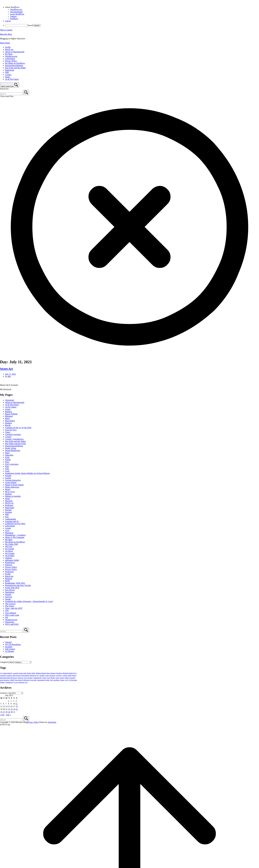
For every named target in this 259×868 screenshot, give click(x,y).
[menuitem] (132, 7)
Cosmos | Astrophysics (14, 439)
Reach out (9, 49)
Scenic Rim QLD (12, 588)
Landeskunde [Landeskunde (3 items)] (37, 678)
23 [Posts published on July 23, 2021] (12, 709)
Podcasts (9, 565)
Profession (9, 572)
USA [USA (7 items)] (66, 680)
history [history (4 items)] (74, 676)
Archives (4, 693)
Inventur (9, 512)
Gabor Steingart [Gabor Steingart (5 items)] (50, 676)
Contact (8, 75)
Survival (9, 597)
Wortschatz (10, 622)
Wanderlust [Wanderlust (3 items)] (9, 682)
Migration (9, 533)
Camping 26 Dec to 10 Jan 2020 (18, 428)
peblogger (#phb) (12, 560)
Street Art (6, 369)
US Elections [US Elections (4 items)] (73, 680)
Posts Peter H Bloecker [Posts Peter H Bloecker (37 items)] (22, 680)
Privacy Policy (11, 61)
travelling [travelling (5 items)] (56, 680)
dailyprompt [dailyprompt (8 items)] (17, 676)
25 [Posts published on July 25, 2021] (17, 709)
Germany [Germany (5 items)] (59, 676)
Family (8, 460)
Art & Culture (11, 407)
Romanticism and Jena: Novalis (18, 585)
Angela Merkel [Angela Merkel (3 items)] (7, 673)
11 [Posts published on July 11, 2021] (17, 704)
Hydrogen (9, 505)
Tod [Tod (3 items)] (51, 680)
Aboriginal (9, 400)
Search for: (5, 89)
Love (7, 530)
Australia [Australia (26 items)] (16, 673)
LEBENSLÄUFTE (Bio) (15, 524)
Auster (8, 409)
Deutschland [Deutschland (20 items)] (25, 676)
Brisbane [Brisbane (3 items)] (59, 673)
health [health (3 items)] (70, 676)
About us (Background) (15, 52)
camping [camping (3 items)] (9, 676)
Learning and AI (12, 521)
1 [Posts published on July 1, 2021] (9, 701)
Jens (7, 517)
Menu (5, 43)
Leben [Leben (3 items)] (44, 678)
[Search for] (11, 94)
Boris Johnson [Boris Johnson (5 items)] (51, 673)
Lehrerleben (10, 59)
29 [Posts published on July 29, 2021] (9, 712)
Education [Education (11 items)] (33, 676)
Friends (8, 476)
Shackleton (10, 592)
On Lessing (10, 553)
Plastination (10, 563)
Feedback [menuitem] (14, 19)
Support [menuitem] (13, 16)
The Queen (10, 606)
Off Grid (9, 547)
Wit (7, 617)
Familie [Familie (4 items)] (42, 676)
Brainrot (8, 423)
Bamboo (9, 412)
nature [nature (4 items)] (62, 678)
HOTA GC (9, 503)
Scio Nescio (10, 590)
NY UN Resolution (13, 644)
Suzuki (8, 599)
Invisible (9, 647)
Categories (4, 662)
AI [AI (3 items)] (1, 673)
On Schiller (10, 556)
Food (7, 471)
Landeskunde (10, 519)
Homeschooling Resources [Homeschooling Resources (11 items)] (9, 678)
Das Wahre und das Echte (16, 444)
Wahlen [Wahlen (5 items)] (2, 682)
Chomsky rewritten (13, 434)
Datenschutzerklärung (14, 65)
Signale (8, 595)
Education (9, 455)
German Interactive (13, 480)
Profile (8, 47)
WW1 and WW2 (12, 624)
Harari (8, 489)
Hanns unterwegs (12, 487)
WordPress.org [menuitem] (16, 9)
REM (7, 581)
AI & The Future (12, 79)
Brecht (8, 425)
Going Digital (11, 482)
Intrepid (8, 510)
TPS (7, 611)
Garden (8, 478)
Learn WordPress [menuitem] (17, 14)
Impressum (10, 70)
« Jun (2, 715)
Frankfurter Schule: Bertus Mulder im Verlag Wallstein (27, 473)
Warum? (9, 642)
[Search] (26, 93)
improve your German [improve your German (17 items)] (25, 678)
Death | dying (11, 448)
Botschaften (10, 421)
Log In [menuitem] (8, 21)
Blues (7, 418)
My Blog (9, 54)
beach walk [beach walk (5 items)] (23, 673)
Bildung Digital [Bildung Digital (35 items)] (41, 673)
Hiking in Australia (13, 496)
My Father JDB (11, 544)
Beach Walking (11, 414)
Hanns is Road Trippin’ (15, 485)
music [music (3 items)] (58, 678)
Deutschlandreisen (13, 450)
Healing (8, 494)
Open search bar (7, 86)
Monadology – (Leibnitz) (15, 535)
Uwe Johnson (11, 613)
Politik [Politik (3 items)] (12, 680)
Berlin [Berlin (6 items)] (29, 673)
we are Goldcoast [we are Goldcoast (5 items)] (19, 682)
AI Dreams (10, 651)
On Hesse (9, 551)
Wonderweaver (11, 56)
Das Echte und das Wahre (16, 68)
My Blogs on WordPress (15, 63)
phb (9, 376)
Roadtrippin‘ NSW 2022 (15, 583)
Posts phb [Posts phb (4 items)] (33, 680)
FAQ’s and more (12, 464)
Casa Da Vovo (11, 430)
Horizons (9, 501)
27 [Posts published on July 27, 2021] (4, 712)
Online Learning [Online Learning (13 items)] (70, 678)
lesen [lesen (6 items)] (48, 678)
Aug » (8, 715)
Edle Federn (10, 649)
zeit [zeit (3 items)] (26, 682)
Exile (7, 457)
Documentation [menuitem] (16, 12)
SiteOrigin (52, 722)
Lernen (8, 528)
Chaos (8, 432)
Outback (9, 558)
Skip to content (6, 30)
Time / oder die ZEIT (14, 608)
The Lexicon (10, 604)
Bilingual (9, 416)
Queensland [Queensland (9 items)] (41, 680)
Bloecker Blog (6, 34)
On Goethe (10, 549)
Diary (7, 453)
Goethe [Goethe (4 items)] (65, 676)
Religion (9, 579)
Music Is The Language (15, 537)
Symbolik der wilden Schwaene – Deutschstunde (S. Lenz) (29, 601)
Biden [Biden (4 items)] (33, 673)
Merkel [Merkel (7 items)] (53, 678)
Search (30, 25)
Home (8, 77)
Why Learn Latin (12, 615)
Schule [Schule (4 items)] (47, 680)
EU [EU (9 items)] (38, 676)
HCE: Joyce (10, 492)
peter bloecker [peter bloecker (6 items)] (5, 680)
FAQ (7, 462)
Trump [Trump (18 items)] (62, 680)
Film (7, 466)
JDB (7, 72)
